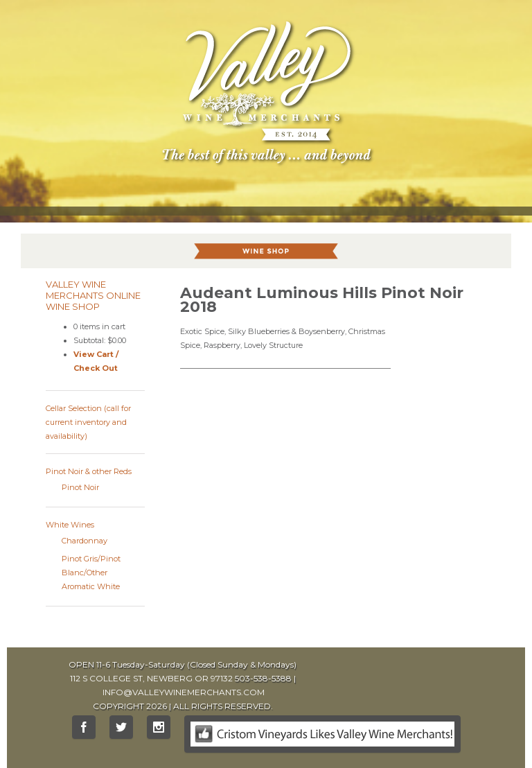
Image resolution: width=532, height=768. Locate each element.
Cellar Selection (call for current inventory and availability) (88, 422)
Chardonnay (85, 541)
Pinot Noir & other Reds (89, 471)
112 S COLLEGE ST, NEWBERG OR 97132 (151, 678)
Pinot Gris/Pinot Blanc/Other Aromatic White (91, 573)
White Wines (70, 525)
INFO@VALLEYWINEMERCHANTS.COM (184, 692)
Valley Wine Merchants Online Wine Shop (93, 295)
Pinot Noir (80, 487)
